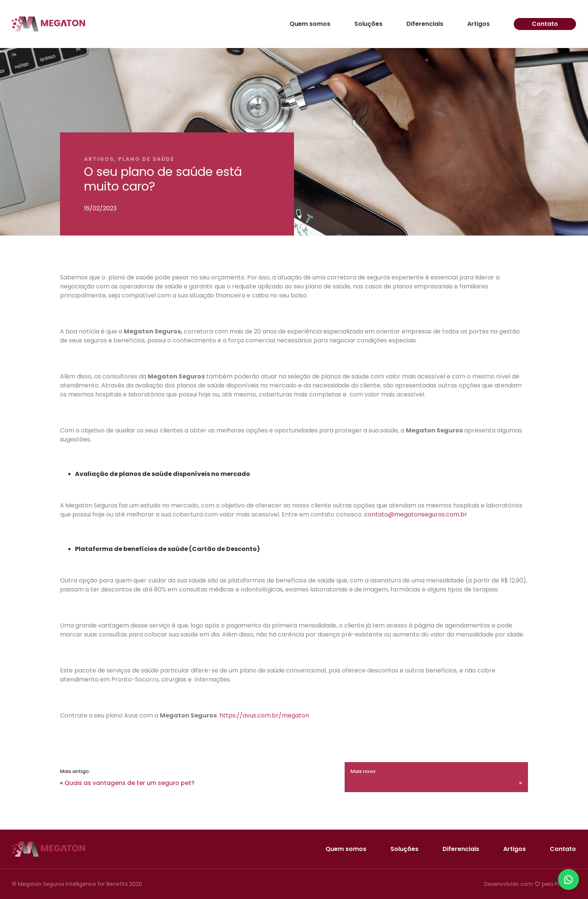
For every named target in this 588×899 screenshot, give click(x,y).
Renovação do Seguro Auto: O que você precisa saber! (434, 783)
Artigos (478, 24)
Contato (545, 24)
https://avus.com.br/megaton (264, 715)
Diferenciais (425, 24)
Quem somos (310, 24)
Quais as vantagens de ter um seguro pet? (130, 783)
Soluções (368, 24)
